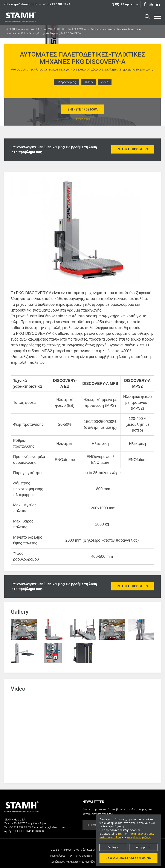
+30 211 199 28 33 (20, 827)
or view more (83, 119)
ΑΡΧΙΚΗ (11, 29)
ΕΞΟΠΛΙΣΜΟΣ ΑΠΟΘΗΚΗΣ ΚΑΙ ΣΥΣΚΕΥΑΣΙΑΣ (63, 29)
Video (105, 82)
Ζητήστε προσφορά (83, 109)
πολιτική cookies (110, 837)
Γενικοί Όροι (57, 856)
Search (147, 17)
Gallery (88, 82)
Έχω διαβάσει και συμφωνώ (128, 858)
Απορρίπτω (144, 847)
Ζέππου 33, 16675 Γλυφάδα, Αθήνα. (25, 823)
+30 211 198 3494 (57, 4)
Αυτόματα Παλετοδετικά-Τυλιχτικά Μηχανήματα (116, 29)
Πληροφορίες (66, 82)
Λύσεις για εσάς (27, 29)
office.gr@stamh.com (21, 4)
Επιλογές (114, 847)
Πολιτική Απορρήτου (80, 856)
